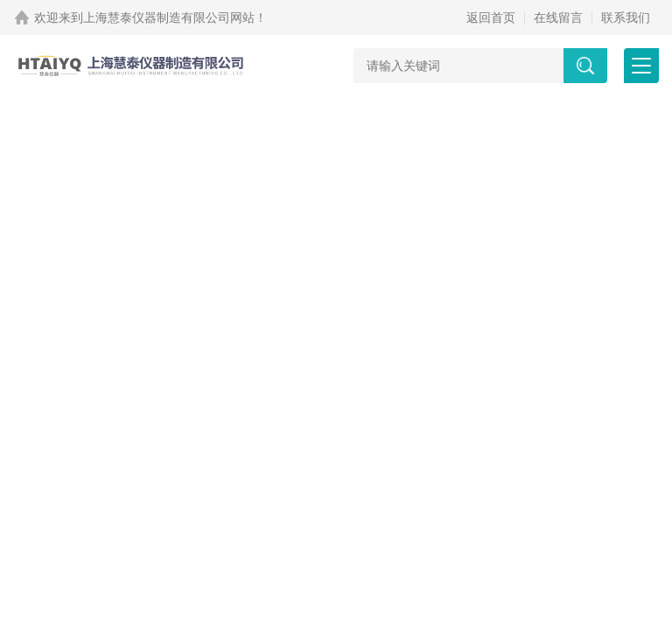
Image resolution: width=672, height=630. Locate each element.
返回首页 (491, 17)
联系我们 (626, 17)
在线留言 (558, 17)
